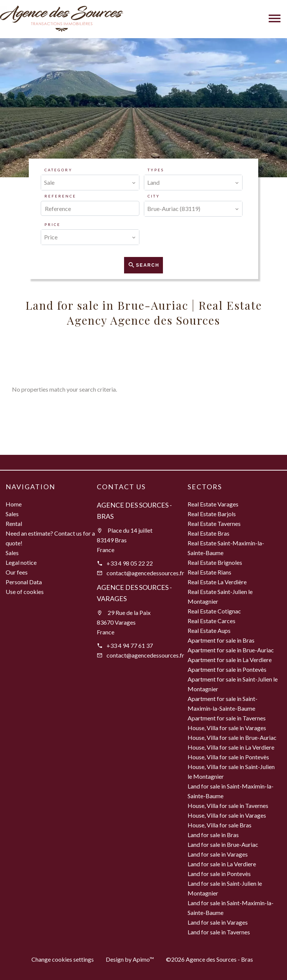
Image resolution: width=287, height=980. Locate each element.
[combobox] (90, 183)
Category (58, 170)
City (154, 196)
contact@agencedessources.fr (145, 573)
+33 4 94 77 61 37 (130, 645)
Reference (60, 196)
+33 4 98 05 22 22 (130, 563)
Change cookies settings (63, 959)
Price (53, 224)
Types (156, 170)
